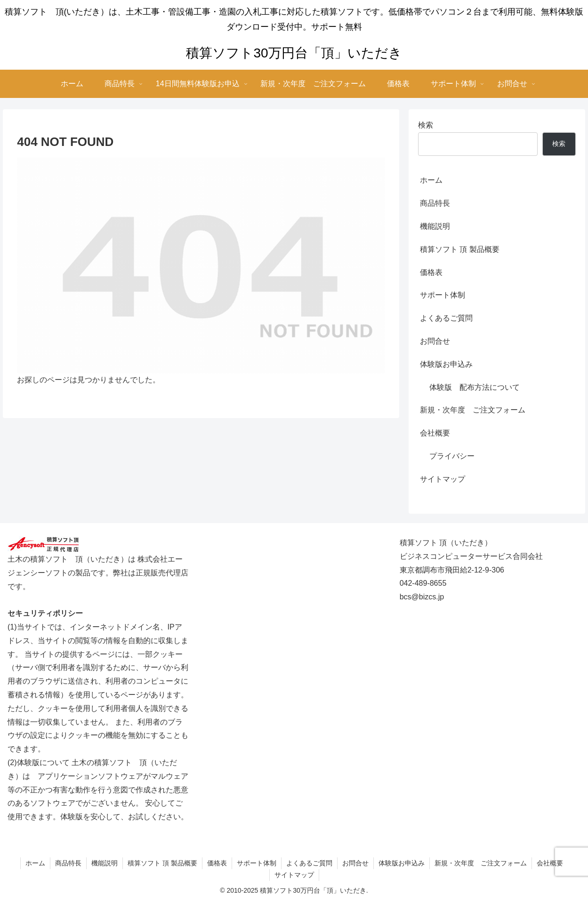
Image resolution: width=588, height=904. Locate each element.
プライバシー (452, 456)
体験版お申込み (446, 364)
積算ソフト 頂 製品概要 (460, 249)
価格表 (431, 272)
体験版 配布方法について (475, 387)
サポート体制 (443, 295)
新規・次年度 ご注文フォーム (473, 410)
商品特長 (435, 203)
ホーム (431, 180)
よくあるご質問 (446, 318)
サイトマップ (443, 479)
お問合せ (435, 341)
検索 (426, 125)
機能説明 (435, 226)
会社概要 (435, 433)
